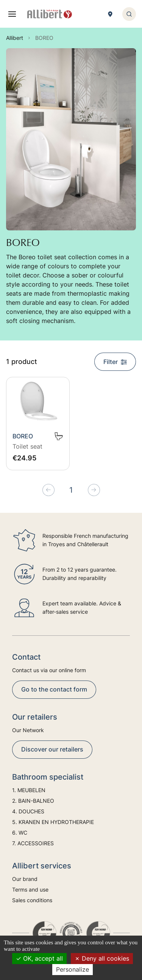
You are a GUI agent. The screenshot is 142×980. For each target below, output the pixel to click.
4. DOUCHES (28, 811)
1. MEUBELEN (29, 790)
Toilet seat (27, 446)
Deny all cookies (102, 958)
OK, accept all (39, 958)
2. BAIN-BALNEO (33, 801)
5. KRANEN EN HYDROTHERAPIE (53, 822)
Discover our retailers (52, 749)
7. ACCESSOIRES (33, 843)
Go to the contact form (54, 689)
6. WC (20, 833)
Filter (115, 362)
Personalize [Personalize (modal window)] (73, 969)
